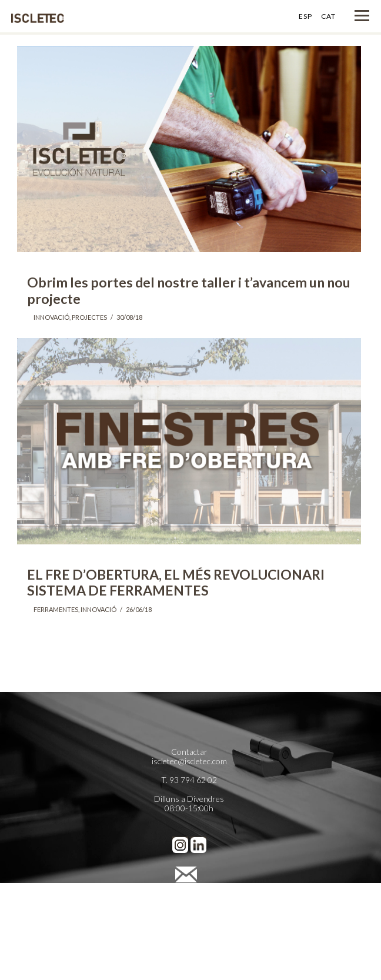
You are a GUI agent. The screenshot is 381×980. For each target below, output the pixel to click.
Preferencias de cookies (189, 924)
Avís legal (189, 896)
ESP (305, 16)
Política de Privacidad (189, 905)
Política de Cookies (189, 914)
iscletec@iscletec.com (189, 761)
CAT (328, 16)
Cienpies (189, 943)
